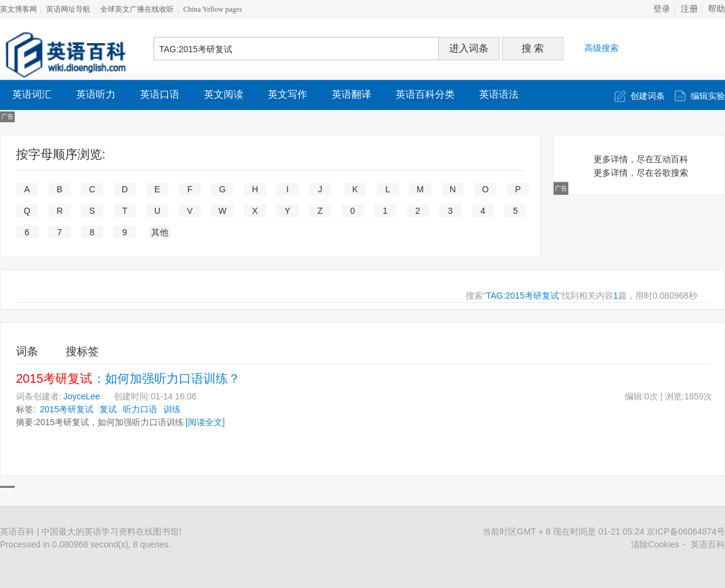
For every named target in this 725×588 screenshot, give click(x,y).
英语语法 (499, 94)
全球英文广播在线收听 (137, 9)
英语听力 (96, 94)
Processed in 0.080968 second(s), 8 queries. (85, 544)
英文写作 (288, 94)
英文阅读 (224, 94)
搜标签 (82, 351)
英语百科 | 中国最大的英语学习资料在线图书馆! (91, 531)
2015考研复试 (67, 409)
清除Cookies (655, 544)
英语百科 (708, 544)
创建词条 (648, 96)
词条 (27, 351)
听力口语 (140, 409)
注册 (689, 9)
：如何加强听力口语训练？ (128, 378)
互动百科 (671, 159)
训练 (172, 409)
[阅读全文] (205, 422)
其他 (160, 232)
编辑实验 (708, 96)
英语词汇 (32, 94)
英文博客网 (18, 9)
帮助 (716, 9)
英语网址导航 (68, 9)
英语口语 (160, 94)
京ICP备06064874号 (686, 531)
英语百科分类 (425, 94)
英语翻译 (351, 94)
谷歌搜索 (671, 173)
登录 (662, 9)
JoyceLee (82, 396)
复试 (108, 409)
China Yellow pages (213, 9)
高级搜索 (602, 48)
